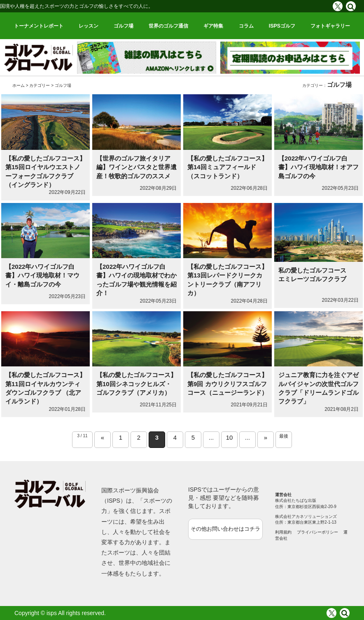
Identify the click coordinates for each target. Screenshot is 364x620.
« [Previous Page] (103, 437)
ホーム (19, 85)
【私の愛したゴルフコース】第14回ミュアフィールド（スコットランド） (227, 167)
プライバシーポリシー (317, 532)
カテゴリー (40, 85)
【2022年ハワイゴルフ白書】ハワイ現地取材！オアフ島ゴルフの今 (318, 167)
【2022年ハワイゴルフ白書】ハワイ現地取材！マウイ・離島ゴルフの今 (42, 275)
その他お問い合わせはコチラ (225, 529)
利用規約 (283, 532)
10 (230, 437)
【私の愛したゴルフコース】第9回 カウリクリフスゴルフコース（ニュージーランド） (227, 384)
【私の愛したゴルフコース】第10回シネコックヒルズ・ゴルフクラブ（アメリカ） (136, 384)
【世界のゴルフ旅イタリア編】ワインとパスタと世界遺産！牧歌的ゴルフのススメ (136, 167)
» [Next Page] (266, 437)
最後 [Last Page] (284, 436)
